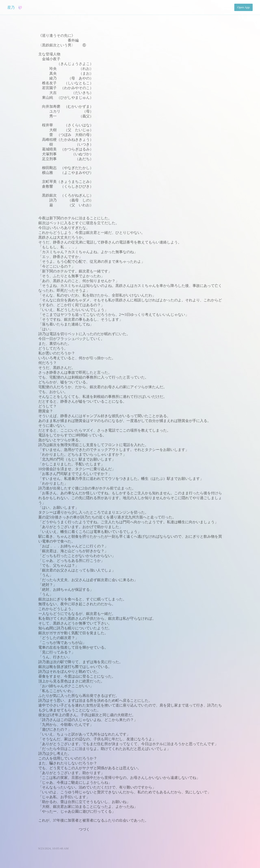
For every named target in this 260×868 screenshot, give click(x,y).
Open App (243, 7)
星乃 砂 (15, 7)
